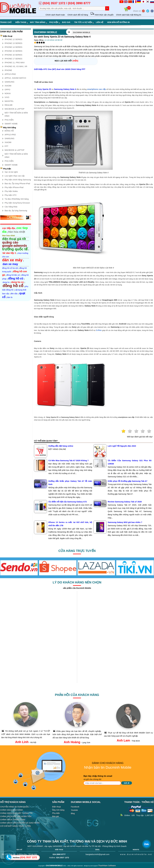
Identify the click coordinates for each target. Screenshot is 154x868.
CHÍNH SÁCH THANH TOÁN (13, 820)
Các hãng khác (11, 207)
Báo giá (66, 22)
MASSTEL (9, 101)
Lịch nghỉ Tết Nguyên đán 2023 (122, 446)
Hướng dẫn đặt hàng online (61, 446)
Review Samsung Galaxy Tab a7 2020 (125, 502)
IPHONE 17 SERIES (13, 59)
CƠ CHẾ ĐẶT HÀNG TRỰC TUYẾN (16, 826)
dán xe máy (12, 260)
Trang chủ (6, 22)
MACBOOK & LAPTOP (15, 109)
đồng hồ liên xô (13, 275)
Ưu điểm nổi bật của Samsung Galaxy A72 (68, 502)
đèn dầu (14, 294)
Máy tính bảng (39, 22)
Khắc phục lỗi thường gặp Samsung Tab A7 (128, 481)
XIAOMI (8, 86)
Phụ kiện (55, 22)
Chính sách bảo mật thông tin (129, 15)
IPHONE (8, 70)
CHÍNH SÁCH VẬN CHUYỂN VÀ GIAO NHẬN (20, 823)
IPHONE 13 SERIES (13, 43)
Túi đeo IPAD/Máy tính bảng (17, 199)
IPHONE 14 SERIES (13, 47)
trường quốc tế (15, 249)
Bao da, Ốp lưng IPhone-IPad (17, 183)
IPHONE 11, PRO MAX (15, 62)
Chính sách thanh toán (55, 15)
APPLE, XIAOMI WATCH (15, 78)
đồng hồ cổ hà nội (10, 268)
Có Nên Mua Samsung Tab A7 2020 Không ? (68, 460)
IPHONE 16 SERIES (13, 55)
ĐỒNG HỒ (9, 131)
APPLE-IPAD (10, 74)
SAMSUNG (9, 82)
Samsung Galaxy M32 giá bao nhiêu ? (125, 522)
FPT (6, 146)
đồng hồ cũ (16, 278)
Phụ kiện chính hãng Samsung (18, 180)
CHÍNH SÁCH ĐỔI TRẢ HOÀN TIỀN (16, 816)
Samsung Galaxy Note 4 (65, 89)
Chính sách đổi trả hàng (78, 15)
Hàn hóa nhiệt (17, 232)
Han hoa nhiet (9, 235)
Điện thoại (22, 22)
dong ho (6, 282)
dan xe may (10, 264)
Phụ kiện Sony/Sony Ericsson (17, 203)
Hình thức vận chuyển (102, 15)
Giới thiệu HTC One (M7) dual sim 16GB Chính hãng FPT (60, 69)
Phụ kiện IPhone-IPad (14, 187)
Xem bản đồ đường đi (118, 22)
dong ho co (18, 282)
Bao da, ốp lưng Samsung (16, 211)
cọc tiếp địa (9, 228)
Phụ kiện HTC (11, 195)
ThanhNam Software (107, 865)
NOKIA (8, 93)
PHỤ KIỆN (9, 120)
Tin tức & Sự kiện (84, 22)
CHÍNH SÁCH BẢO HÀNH (12, 810)
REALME (9, 105)
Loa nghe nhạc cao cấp (15, 176)
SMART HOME (11, 124)
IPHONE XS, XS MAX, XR (16, 66)
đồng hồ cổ (13, 286)
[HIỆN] (75, 61)
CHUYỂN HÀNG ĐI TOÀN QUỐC (15, 807)
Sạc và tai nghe (11, 172)
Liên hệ (100, 22)
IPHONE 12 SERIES (13, 39)
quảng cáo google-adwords (15, 244)
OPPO (7, 90)
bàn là (10, 297)
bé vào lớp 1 (9, 253)
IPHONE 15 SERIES (13, 51)
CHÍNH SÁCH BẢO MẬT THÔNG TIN (16, 813)
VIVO (7, 97)
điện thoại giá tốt (14, 239)
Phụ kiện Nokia (11, 191)
